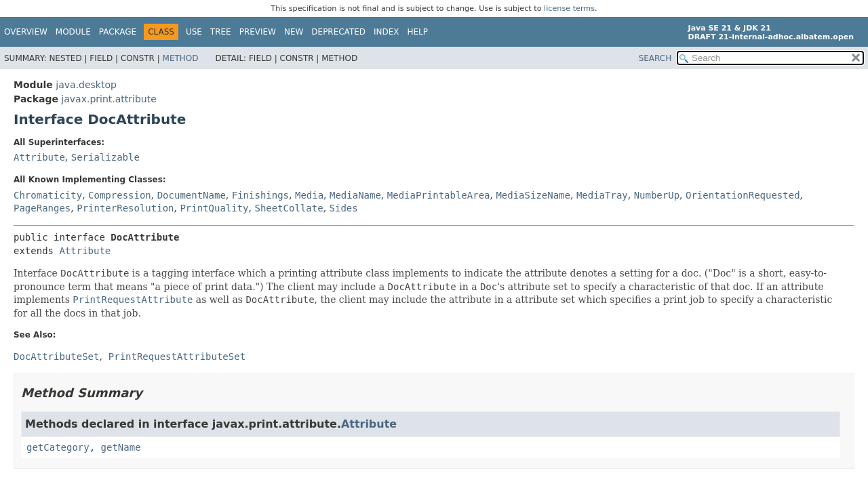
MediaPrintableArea (439, 195)
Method (181, 58)
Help (418, 32)
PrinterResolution (125, 208)
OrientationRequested (743, 195)
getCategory (58, 447)
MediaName (355, 195)
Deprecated (338, 32)
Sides (344, 208)
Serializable (105, 157)
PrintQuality (214, 208)
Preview (258, 32)
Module (73, 32)
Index (387, 32)
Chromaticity (48, 195)
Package (118, 32)
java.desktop (86, 85)
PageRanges (42, 208)
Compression (120, 195)
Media (309, 195)
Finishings (260, 195)
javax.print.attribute (108, 99)
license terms (569, 8)
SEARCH (655, 58)
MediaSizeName (533, 195)
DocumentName (192, 195)
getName (121, 447)
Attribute (39, 157)
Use (194, 32)
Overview (26, 32)
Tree (221, 32)
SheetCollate (289, 208)
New (294, 32)
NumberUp (657, 195)
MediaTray (602, 195)
